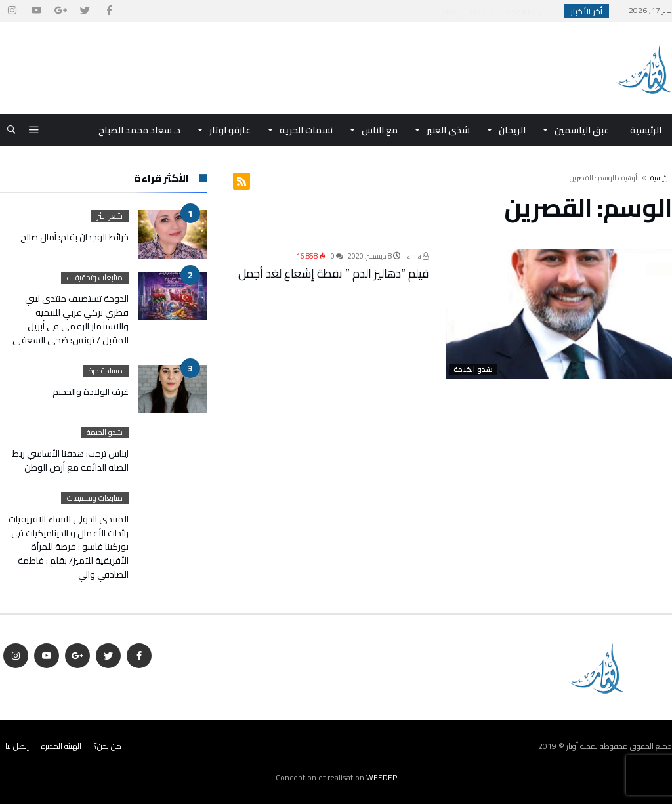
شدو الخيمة (473, 370)
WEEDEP (382, 777)
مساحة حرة (106, 371)
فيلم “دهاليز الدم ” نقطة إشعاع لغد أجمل (333, 273)
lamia (417, 256)
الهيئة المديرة (61, 746)
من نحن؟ (108, 746)
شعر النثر (110, 216)
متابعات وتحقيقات (95, 278)
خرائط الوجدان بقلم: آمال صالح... (493, 11)
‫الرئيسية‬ (661, 178)
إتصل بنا (17, 746)
